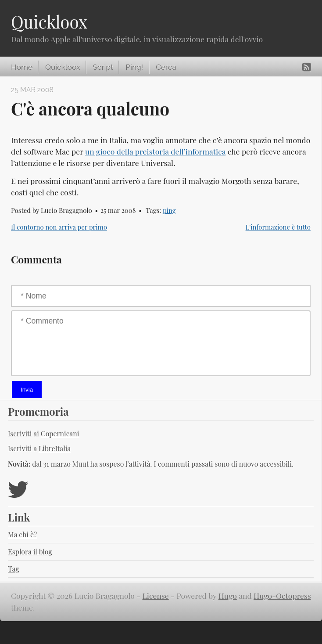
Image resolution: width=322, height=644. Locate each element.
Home (22, 67)
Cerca (166, 67)
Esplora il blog (30, 552)
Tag (14, 569)
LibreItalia (55, 448)
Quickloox (49, 22)
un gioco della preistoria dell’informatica (155, 151)
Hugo (228, 595)
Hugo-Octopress (282, 595)
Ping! (134, 67)
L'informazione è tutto (278, 227)
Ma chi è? (22, 534)
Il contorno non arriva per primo (59, 227)
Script (103, 67)
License (156, 595)
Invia (27, 390)
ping (169, 210)
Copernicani (60, 434)
